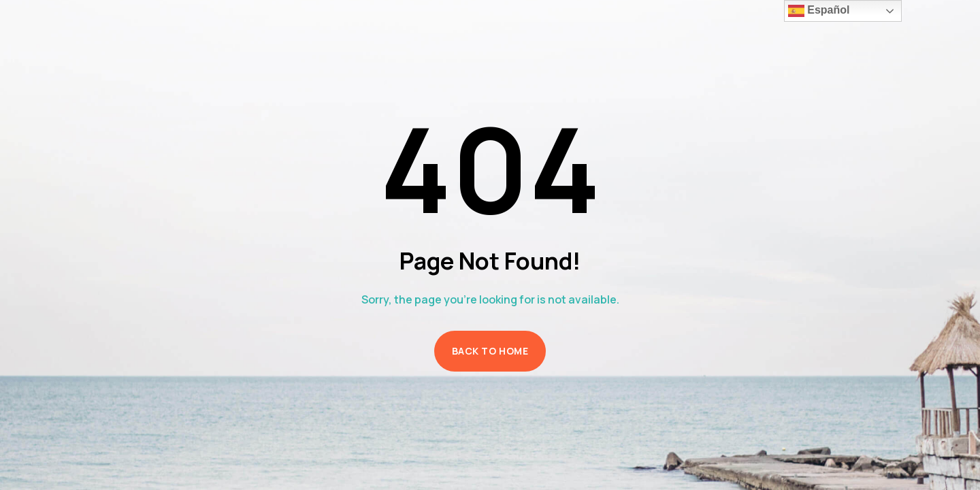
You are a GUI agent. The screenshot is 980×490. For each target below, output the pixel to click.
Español (819, 11)
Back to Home (490, 351)
